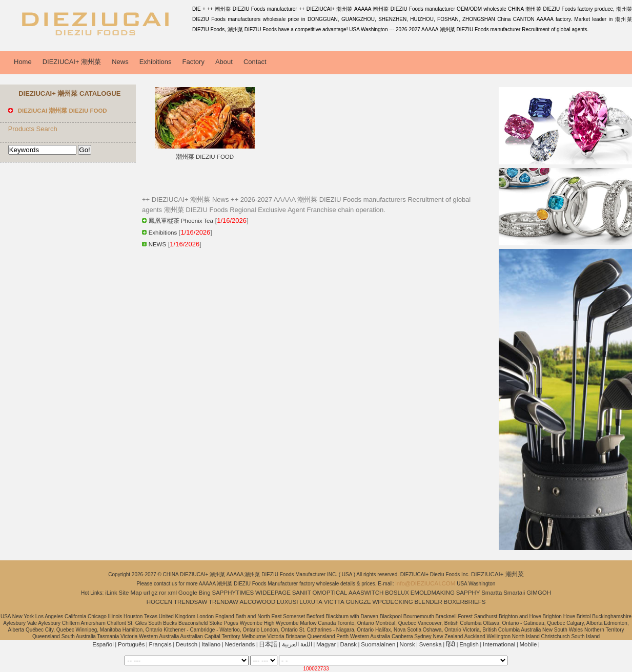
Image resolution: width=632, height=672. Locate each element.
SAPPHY (468, 593)
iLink (111, 593)
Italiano (211, 644)
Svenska (431, 644)
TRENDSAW (190, 602)
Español (103, 644)
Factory (193, 62)
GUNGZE (358, 602)
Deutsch (187, 644)
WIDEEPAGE (273, 593)
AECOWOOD (258, 602)
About (224, 62)
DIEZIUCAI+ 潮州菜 (72, 62)
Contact (255, 62)
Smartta (492, 593)
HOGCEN (159, 602)
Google (188, 593)
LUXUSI (288, 602)
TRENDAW (223, 602)
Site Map (130, 593)
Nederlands (240, 644)
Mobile (528, 644)
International (499, 644)
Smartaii (514, 593)
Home (23, 62)
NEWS (158, 244)
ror (162, 593)
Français (160, 644)
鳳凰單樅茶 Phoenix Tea (181, 221)
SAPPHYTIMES (233, 593)
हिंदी (451, 644)
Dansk (348, 644)
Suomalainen (378, 644)
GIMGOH (539, 593)
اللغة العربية (297, 644)
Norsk (407, 644)
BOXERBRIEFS (465, 602)
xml (172, 593)
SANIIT (302, 593)
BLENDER (428, 602)
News (120, 62)
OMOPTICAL (330, 593)
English (469, 644)
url (147, 593)
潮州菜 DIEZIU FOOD (205, 157)
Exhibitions (156, 62)
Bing (205, 593)
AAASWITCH (366, 593)
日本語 (268, 644)
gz (154, 593)
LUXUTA (311, 602)
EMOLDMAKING (433, 593)
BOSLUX (397, 593)
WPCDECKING (392, 602)
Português (131, 644)
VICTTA (334, 602)
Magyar (326, 644)
